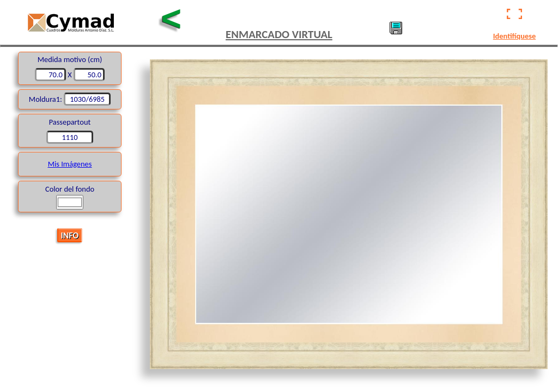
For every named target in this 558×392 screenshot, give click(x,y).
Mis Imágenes (70, 164)
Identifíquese (514, 36)
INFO (70, 235)
